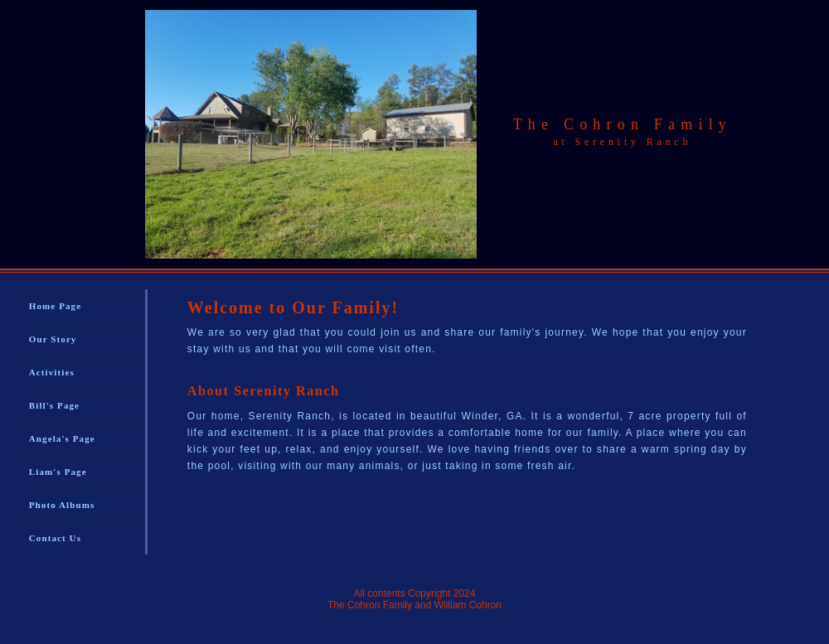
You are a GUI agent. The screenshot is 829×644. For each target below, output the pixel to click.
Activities (52, 372)
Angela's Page (62, 438)
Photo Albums (62, 505)
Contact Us (55, 538)
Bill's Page (54, 405)
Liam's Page (58, 472)
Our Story (53, 339)
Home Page (55, 306)
